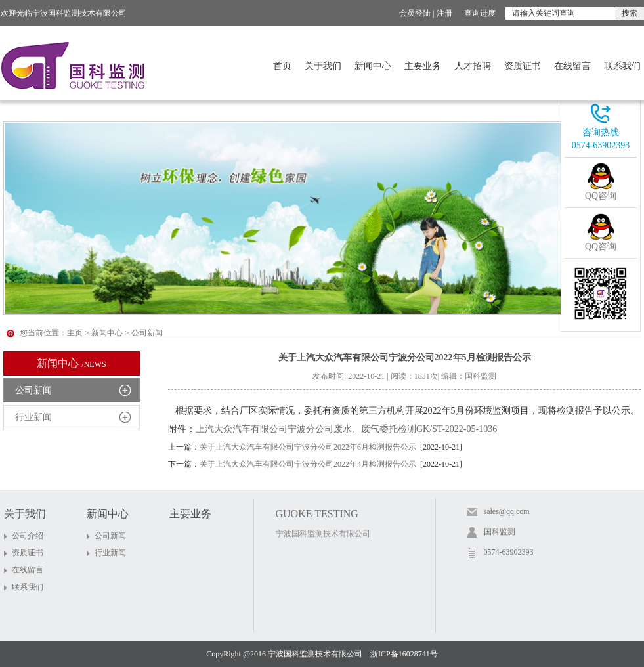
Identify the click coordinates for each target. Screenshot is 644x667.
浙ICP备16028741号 (404, 654)
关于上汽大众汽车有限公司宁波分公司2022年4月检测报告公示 (308, 464)
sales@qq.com (507, 511)
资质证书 (523, 66)
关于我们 (323, 66)
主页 (75, 333)
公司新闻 (33, 390)
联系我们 (622, 66)
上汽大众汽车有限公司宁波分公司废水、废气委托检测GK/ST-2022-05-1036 (346, 429)
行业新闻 (33, 417)
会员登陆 (415, 13)
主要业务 (423, 66)
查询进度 (480, 13)
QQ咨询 (601, 196)
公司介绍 (28, 536)
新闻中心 (373, 66)
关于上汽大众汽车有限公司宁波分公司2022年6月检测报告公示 (308, 447)
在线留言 (572, 66)
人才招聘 (473, 66)
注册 (444, 13)
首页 (282, 66)
